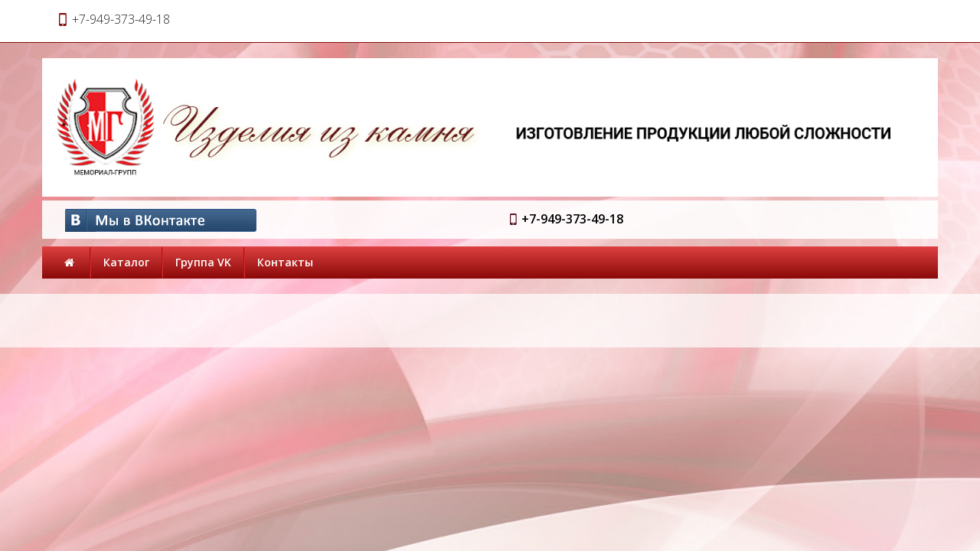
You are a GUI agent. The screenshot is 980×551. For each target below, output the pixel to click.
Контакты (285, 262)
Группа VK (203, 262)
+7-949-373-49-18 (572, 219)
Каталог (126, 262)
